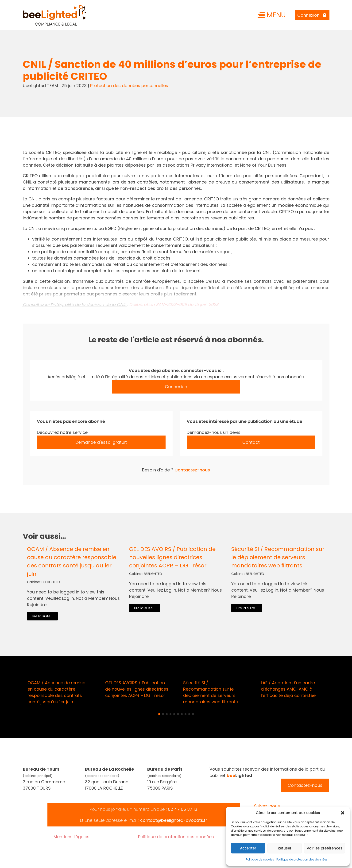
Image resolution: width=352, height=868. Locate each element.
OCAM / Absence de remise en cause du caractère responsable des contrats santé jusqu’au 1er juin (72, 561)
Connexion (176, 387)
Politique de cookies (260, 859)
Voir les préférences (325, 848)
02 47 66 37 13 (183, 809)
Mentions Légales (72, 837)
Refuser (285, 848)
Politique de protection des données (302, 859)
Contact (251, 442)
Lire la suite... (42, 616)
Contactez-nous (192, 470)
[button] (343, 813)
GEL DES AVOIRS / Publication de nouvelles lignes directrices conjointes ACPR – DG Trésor (172, 557)
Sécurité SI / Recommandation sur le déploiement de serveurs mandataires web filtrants (278, 557)
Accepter (248, 848)
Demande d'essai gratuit (101, 442)
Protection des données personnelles (129, 86)
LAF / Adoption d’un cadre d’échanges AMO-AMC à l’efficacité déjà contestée (288, 689)
